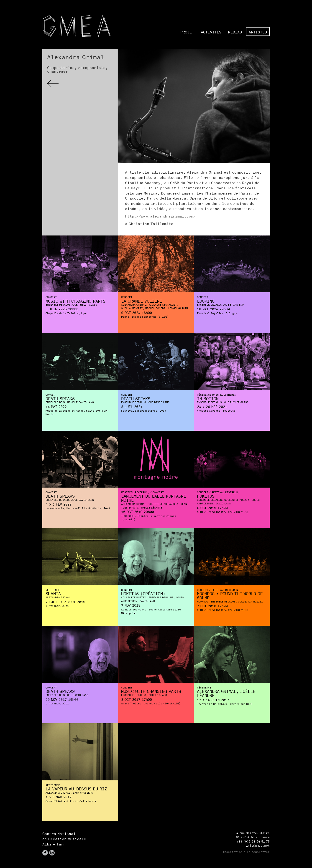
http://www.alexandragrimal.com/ (160, 216)
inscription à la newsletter (246, 852)
